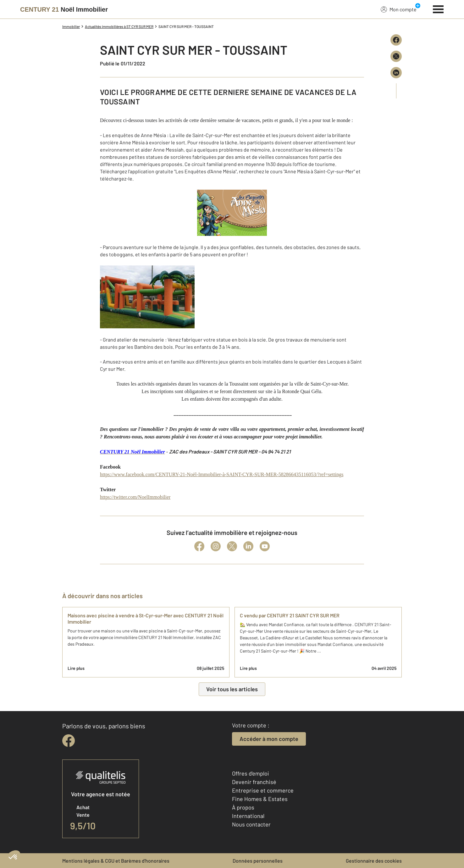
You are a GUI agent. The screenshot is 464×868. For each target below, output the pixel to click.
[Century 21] (64, 9)
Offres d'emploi (251, 773)
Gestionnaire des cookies (374, 861)
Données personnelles (258, 861)
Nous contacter (251, 824)
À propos (243, 807)
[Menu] (438, 8)
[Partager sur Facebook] (396, 40)
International (248, 816)
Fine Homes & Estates (260, 799)
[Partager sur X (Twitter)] (396, 56)
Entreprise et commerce (263, 790)
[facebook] (69, 741)
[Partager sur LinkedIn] (396, 73)
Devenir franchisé (254, 782)
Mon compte (399, 9)
